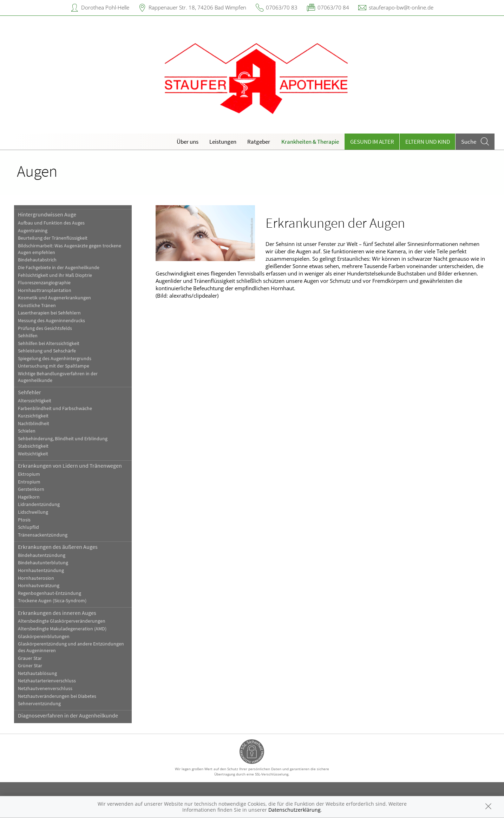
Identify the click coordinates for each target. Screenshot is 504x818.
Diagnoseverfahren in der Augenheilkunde (68, 715)
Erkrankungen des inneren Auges (57, 613)
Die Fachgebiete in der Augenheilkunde (59, 268)
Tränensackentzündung (43, 535)
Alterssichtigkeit (35, 401)
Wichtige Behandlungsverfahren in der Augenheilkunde (58, 377)
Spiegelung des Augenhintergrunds (55, 359)
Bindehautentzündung (42, 555)
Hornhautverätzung (39, 586)
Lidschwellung (33, 512)
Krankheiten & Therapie (310, 142)
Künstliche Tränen (37, 306)
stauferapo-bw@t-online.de (401, 7)
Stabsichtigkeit (33, 446)
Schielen (27, 431)
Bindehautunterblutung (43, 563)
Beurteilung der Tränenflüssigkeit (53, 238)
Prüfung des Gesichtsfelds (45, 328)
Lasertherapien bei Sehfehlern (49, 313)
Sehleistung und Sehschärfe (47, 351)
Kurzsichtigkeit (33, 416)
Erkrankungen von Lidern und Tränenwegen (70, 466)
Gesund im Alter (372, 142)
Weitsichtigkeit (33, 454)
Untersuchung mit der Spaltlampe (54, 366)
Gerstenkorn (31, 489)
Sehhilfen (28, 336)
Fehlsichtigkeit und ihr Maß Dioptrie (55, 275)
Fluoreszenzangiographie (44, 283)
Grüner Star (30, 666)
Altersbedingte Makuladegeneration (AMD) (62, 629)
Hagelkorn (29, 497)
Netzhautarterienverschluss (47, 681)
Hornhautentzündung (41, 570)
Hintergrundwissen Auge (47, 214)
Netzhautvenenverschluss (45, 689)
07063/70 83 (282, 7)
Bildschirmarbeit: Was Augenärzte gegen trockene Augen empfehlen (70, 249)
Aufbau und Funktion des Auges (51, 223)
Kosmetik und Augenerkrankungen (54, 298)
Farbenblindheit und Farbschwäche (55, 408)
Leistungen (223, 142)
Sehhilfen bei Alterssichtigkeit (49, 343)
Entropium (29, 482)
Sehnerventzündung (39, 704)
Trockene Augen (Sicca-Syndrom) (52, 601)
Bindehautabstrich (37, 260)
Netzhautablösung (37, 673)
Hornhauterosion (36, 578)
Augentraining (33, 231)
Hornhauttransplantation (45, 290)
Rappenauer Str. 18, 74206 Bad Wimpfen (197, 7)
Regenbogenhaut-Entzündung (50, 593)
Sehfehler (30, 392)
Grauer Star (30, 658)
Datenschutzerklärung (294, 810)
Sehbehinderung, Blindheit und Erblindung (63, 439)
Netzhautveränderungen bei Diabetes (57, 696)
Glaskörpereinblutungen (44, 637)
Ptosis (24, 520)
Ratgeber (259, 142)
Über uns (188, 142)
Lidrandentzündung (39, 504)
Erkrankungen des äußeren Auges (58, 547)
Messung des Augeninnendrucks (51, 321)
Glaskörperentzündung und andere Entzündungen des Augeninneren (71, 647)
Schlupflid (28, 527)
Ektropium (29, 474)
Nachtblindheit (34, 424)
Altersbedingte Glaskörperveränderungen (62, 621)
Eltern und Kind (428, 142)
